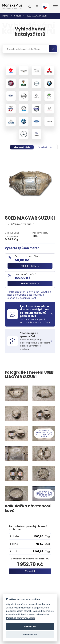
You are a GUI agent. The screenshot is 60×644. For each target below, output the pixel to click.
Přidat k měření (30, 284)
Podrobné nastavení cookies (21, 618)
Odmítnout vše (30, 635)
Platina (14, 544)
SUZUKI (18, 16)
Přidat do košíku (30, 266)
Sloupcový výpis (22, 147)
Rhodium (15, 551)
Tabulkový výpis (45, 147)
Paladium (16, 536)
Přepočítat (30, 571)
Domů (5, 16)
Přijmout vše (30, 627)
